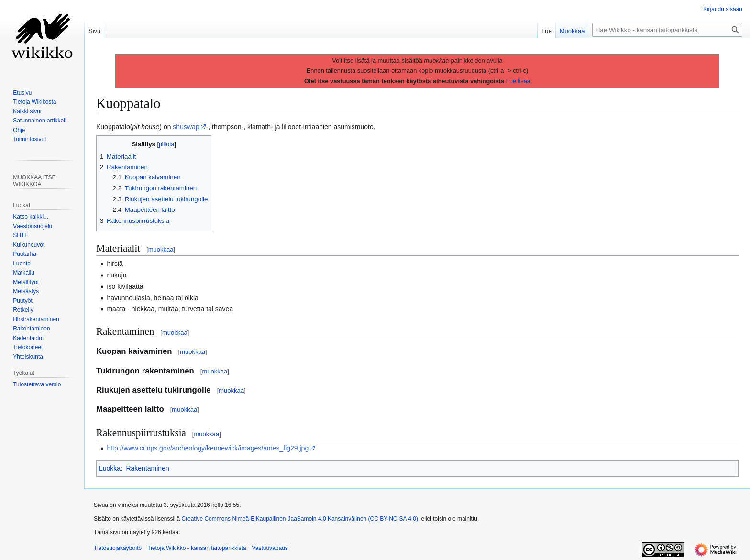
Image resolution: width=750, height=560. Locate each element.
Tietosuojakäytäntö (118, 548)
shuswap (186, 127)
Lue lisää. (519, 81)
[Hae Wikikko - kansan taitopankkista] (667, 30)
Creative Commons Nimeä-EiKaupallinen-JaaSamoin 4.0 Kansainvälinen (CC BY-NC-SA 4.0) (299, 519)
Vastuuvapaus (270, 548)
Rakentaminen (147, 468)
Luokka (110, 468)
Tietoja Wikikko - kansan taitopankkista (197, 548)
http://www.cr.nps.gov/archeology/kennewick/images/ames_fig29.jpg (208, 448)
